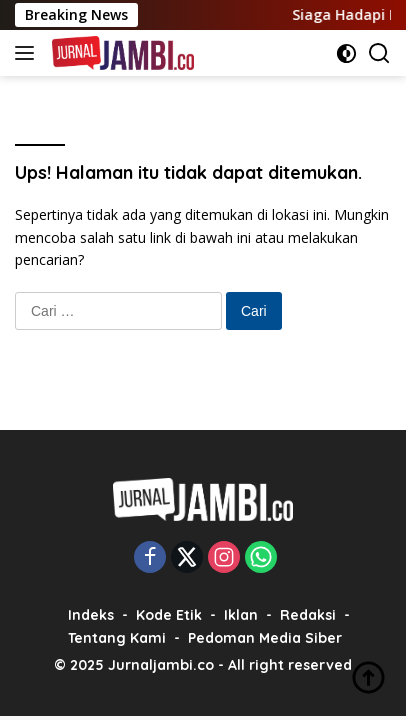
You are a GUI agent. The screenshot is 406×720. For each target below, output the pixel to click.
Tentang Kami (117, 638)
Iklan (241, 615)
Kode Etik (169, 615)
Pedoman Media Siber (265, 638)
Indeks (91, 615)
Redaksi (308, 615)
